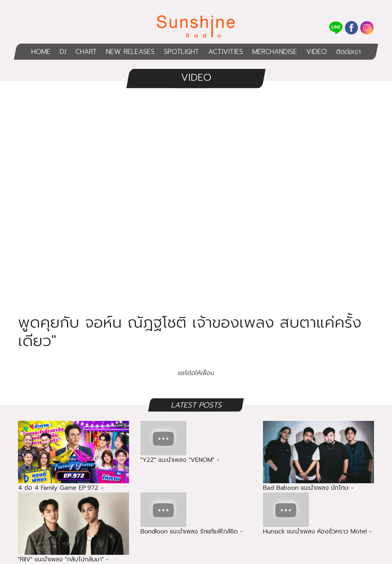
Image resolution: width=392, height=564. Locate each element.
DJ (63, 52)
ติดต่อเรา (348, 52)
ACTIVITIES (226, 52)
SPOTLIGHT (181, 52)
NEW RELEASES (130, 52)
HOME (41, 52)
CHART (86, 52)
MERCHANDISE (275, 52)
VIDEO (317, 52)
